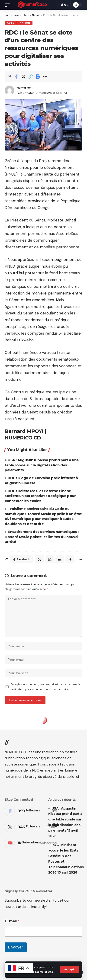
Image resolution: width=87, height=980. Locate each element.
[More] (45, 77)
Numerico (24, 88)
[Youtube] (31, 843)
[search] (55, 5)
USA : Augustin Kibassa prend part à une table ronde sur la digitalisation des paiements (42, 465)
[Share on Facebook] (16, 77)
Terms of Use (44, 972)
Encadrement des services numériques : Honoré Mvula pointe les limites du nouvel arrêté (42, 537)
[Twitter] (31, 827)
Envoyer (16, 947)
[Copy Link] (31, 77)
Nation (25, 23)
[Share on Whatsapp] (50, 559)
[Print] (38, 77)
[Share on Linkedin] (60, 559)
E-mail (12, 921)
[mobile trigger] (9, 5)
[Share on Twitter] (23, 77)
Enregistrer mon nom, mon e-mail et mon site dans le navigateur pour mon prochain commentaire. (45, 687)
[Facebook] (31, 811)
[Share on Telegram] (70, 559)
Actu (11, 23)
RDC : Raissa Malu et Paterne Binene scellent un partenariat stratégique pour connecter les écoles (40, 496)
